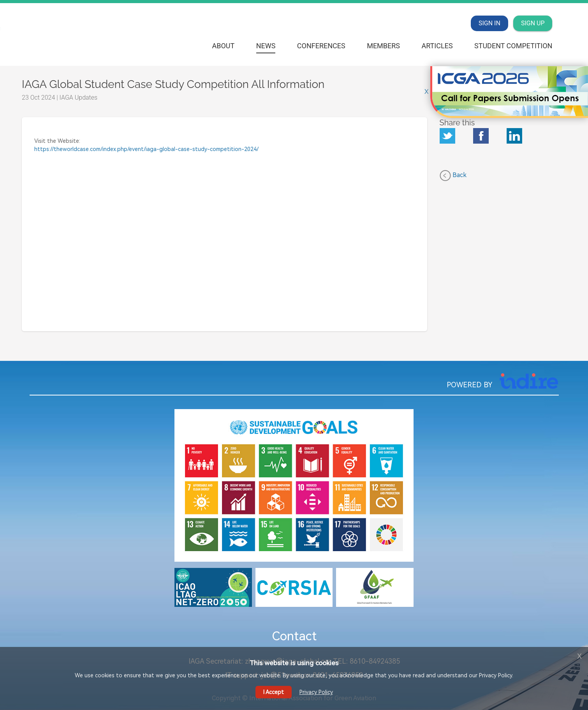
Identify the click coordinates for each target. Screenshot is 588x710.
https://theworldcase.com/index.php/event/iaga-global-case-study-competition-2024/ (146, 149)
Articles (437, 46)
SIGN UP (533, 23)
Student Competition (513, 46)
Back (453, 176)
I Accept (274, 692)
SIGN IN (489, 23)
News (266, 46)
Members (383, 46)
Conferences (321, 46)
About (223, 46)
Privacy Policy (316, 692)
